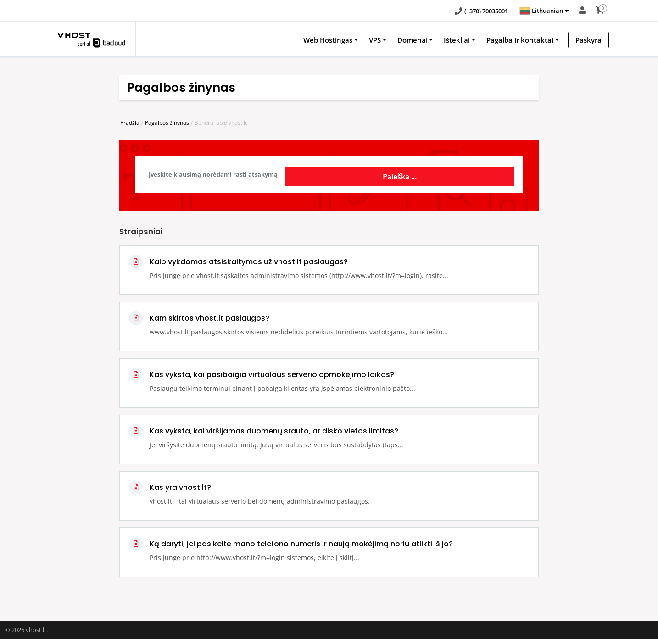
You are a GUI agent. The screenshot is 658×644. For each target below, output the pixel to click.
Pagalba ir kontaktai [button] (520, 40)
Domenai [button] (413, 40)
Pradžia (130, 123)
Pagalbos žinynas (167, 123)
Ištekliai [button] (457, 40)
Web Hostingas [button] (328, 40)
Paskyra (588, 40)
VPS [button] (375, 40)
